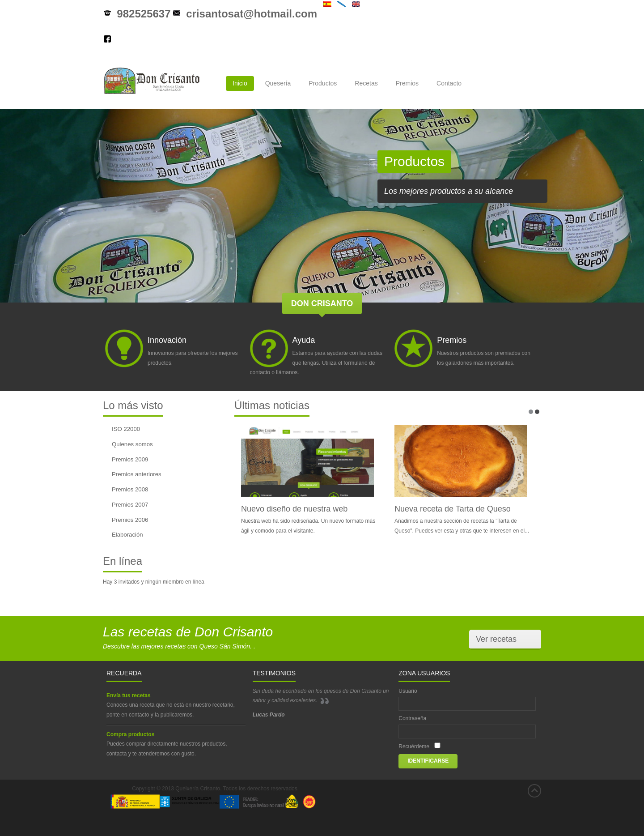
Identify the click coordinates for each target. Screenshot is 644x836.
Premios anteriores (137, 474)
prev (20, 201)
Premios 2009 (130, 459)
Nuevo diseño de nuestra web (294, 509)
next (624, 201)
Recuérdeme (414, 746)
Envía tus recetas (129, 695)
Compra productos (130, 734)
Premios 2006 (130, 520)
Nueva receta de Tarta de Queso (453, 509)
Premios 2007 (130, 505)
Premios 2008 (130, 489)
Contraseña (412, 718)
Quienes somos (132, 444)
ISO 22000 (126, 429)
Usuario (408, 691)
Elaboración (127, 535)
